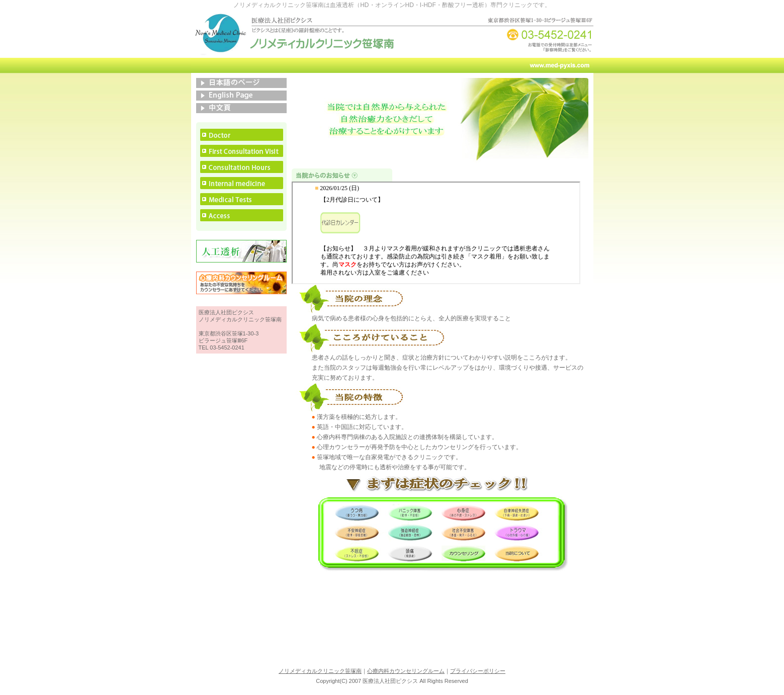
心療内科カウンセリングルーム (406, 671)
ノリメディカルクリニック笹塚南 (320, 671)
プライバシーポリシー (478, 671)
